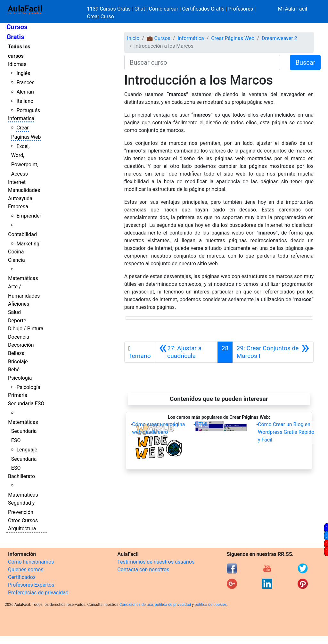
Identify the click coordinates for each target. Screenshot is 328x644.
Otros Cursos (23, 520)
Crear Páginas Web (233, 38)
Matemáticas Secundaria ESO (23, 431)
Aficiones (19, 304)
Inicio (133, 38)
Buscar (305, 62)
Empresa (18, 206)
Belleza (16, 353)
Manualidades (24, 190)
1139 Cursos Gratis (110, 9)
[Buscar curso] (202, 62)
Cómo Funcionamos (31, 562)
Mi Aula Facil (293, 9)
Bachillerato (21, 476)
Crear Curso (101, 17)
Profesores (241, 9)
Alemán (25, 92)
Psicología (20, 378)
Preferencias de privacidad (38, 593)
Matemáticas (23, 278)
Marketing (28, 244)
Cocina (16, 252)
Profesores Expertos (31, 585)
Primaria (18, 395)
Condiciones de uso (136, 605)
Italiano (25, 101)
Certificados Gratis (203, 9)
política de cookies (211, 605)
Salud (14, 312)
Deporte (17, 321)
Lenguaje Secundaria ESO (24, 459)
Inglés (23, 73)
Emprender (29, 216)
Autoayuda (20, 198)
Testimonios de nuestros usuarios (156, 562)
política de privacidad (173, 605)
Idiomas (17, 64)
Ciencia (16, 260)
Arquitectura (22, 528)
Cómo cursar (164, 9)
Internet (17, 182)
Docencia (19, 337)
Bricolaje (18, 362)
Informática (21, 118)
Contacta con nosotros (143, 570)
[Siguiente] (273, 352)
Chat (140, 9)
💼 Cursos (159, 38)
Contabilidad (22, 234)
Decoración (21, 345)
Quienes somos (26, 570)
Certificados (22, 577)
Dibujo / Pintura (26, 329)
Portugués (28, 110)
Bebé (14, 370)
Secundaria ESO (26, 404)
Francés (25, 83)
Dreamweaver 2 (279, 38)
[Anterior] (186, 352)
